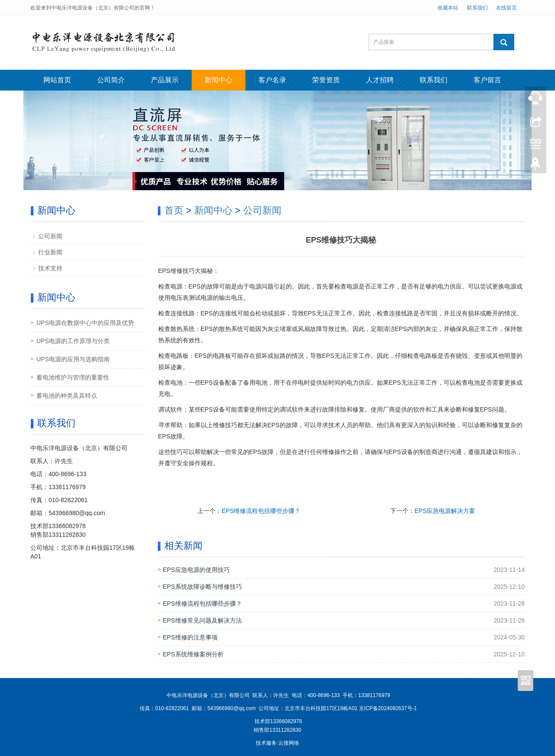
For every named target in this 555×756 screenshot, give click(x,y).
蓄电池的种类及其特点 (67, 396)
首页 (174, 210)
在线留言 (506, 8)
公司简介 (111, 80)
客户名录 (272, 80)
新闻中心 (219, 80)
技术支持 (50, 268)
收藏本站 (448, 8)
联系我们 (477, 8)
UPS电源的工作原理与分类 (73, 341)
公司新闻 (262, 210)
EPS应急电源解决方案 (445, 511)
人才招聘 (380, 80)
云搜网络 (289, 743)
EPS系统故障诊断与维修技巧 (202, 587)
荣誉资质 (326, 80)
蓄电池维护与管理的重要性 (73, 377)
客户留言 (487, 80)
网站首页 (57, 80)
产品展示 (165, 80)
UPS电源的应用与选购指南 (73, 359)
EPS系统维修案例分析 (193, 654)
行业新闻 (50, 252)
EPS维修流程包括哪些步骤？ (261, 511)
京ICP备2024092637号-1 (388, 708)
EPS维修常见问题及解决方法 (202, 620)
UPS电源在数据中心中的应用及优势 (85, 323)
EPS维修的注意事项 (190, 637)
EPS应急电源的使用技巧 (196, 570)
